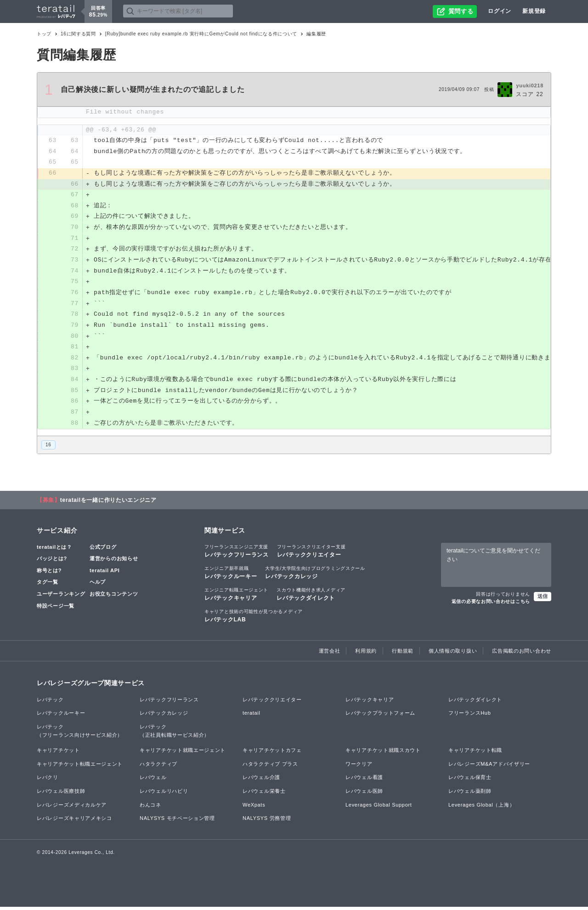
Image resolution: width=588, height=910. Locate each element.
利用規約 (366, 654)
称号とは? (49, 574)
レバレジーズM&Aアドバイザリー (489, 767)
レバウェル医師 (364, 794)
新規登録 (534, 11)
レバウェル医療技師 (61, 794)
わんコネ (150, 808)
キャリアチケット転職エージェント (80, 767)
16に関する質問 (78, 34)
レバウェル (153, 781)
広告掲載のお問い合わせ (522, 654)
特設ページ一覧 (56, 609)
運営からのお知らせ (114, 562)
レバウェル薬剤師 (470, 794)
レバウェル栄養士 (264, 794)
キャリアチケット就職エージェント (183, 753)
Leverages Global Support (379, 808)
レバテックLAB (254, 619)
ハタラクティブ (158, 767)
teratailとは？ (54, 550)
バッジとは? (52, 562)
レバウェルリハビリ (164, 794)
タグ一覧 (48, 586)
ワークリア (359, 767)
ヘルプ (98, 586)
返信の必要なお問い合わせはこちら (491, 605)
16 (48, 448)
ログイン (500, 11)
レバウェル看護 (364, 781)
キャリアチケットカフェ (272, 753)
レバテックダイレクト (311, 597)
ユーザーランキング (61, 597)
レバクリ (48, 781)
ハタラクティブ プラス (270, 767)
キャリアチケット (58, 753)
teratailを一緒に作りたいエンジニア (108, 503)
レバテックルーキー (231, 575)
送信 (543, 599)
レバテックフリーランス (237, 554)
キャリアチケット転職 (475, 753)
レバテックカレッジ (315, 575)
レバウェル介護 (261, 781)
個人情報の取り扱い (453, 654)
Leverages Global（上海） (481, 808)
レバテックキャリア (236, 597)
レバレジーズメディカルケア (72, 808)
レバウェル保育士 (470, 781)
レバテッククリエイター (311, 554)
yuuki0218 (530, 85)
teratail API (105, 574)
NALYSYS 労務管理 (267, 821)
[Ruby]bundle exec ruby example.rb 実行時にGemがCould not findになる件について (201, 34)
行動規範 (403, 654)
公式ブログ (103, 550)
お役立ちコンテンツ (114, 597)
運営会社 (330, 654)
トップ (44, 34)
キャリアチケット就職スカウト (383, 753)
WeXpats (254, 808)
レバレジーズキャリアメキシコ (74, 821)
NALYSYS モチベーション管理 (177, 821)
